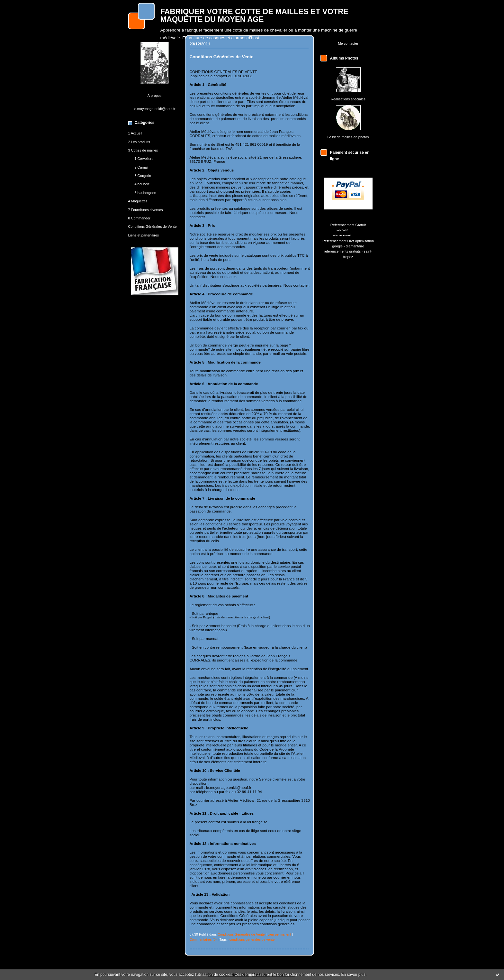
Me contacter (348, 43)
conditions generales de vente (252, 939)
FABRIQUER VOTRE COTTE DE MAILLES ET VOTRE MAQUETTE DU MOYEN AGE (254, 15)
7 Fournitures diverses (146, 210)
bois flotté (342, 230)
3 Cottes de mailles (143, 150)
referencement (342, 235)
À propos (155, 96)
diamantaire (355, 246)
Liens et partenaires (144, 235)
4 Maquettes (138, 201)
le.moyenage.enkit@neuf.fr (154, 109)
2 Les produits (139, 142)
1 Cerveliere (144, 159)
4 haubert (142, 184)
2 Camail (142, 167)
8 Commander (139, 218)
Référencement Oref (338, 241)
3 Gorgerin (143, 176)
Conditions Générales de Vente (153, 227)
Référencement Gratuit (348, 225)
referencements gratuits (342, 251)
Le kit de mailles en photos (348, 137)
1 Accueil (135, 133)
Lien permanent (279, 934)
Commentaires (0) (203, 939)
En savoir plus (353, 975)
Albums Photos (344, 58)
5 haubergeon (145, 193)
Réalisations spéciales (348, 99)
